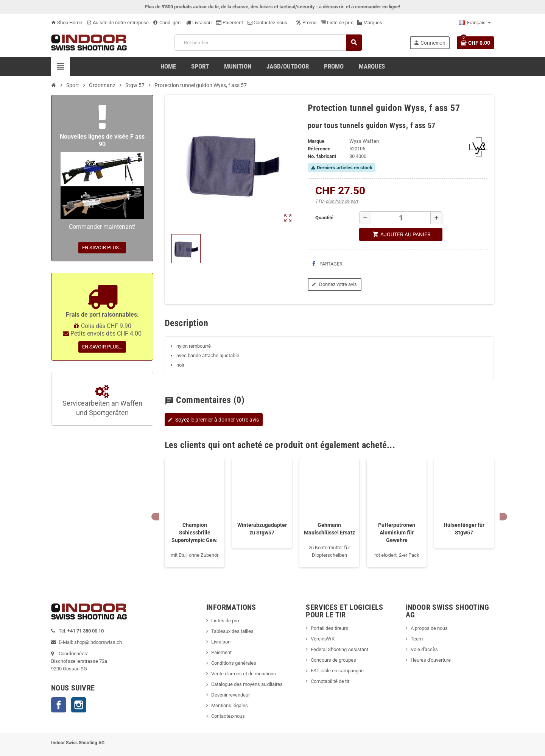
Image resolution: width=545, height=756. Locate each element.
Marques (370, 23)
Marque (316, 141)
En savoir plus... (102, 248)
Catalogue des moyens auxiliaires (247, 684)
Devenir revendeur (230, 695)
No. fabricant (322, 156)
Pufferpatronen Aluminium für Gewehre (397, 533)
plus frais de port (342, 201)
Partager (327, 264)
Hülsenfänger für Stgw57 (464, 529)
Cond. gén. (167, 23)
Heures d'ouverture (431, 660)
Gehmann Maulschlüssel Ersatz (329, 529)
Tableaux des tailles (232, 631)
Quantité (324, 218)
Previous (155, 517)
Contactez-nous (267, 23)
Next (503, 517)
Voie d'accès (424, 649)
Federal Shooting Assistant (339, 649)
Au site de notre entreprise (118, 23)
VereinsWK (323, 639)
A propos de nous (429, 628)
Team (417, 639)
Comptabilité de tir (330, 681)
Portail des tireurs (329, 628)
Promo (306, 23)
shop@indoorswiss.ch (98, 642)
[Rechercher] (268, 43)
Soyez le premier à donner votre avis (213, 420)
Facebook (59, 705)
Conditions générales (234, 663)
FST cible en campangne (337, 671)
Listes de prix (225, 621)
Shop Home (67, 23)
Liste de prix (337, 23)
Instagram (79, 705)
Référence (319, 149)
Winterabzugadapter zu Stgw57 (262, 529)
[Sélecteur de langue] (475, 23)
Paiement (230, 23)
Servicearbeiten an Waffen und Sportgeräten (102, 401)
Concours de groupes (333, 660)
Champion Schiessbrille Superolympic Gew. (195, 533)
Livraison (199, 23)
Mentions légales (230, 705)
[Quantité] (401, 218)
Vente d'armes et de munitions (244, 674)
